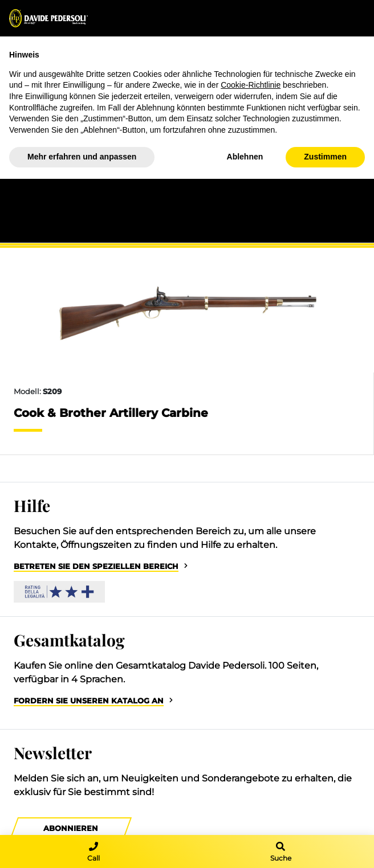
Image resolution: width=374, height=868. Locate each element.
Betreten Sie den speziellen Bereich (96, 566)
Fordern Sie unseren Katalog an (89, 701)
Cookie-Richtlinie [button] (251, 85)
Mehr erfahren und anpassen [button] (82, 157)
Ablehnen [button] (245, 157)
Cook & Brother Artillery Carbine (111, 413)
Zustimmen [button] (325, 157)
